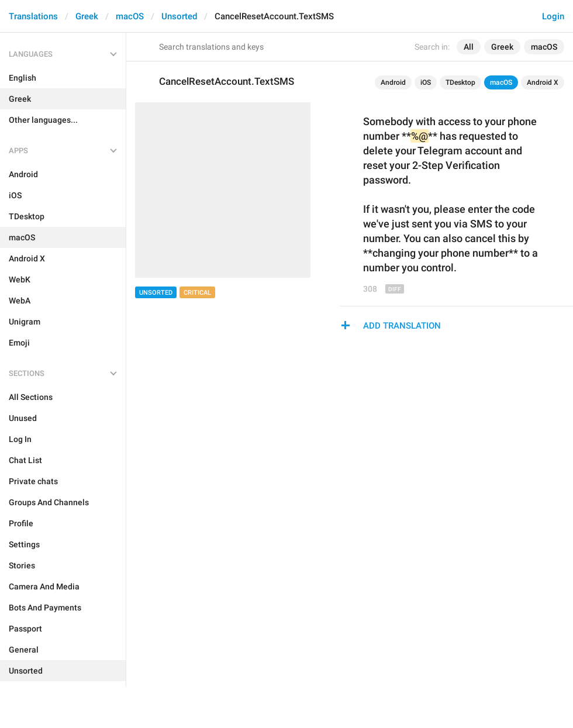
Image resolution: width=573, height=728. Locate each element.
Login (553, 16)
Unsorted (179, 16)
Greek (87, 16)
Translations (33, 16)
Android (393, 82)
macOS (130, 16)
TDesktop (460, 82)
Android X (543, 82)
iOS (426, 82)
